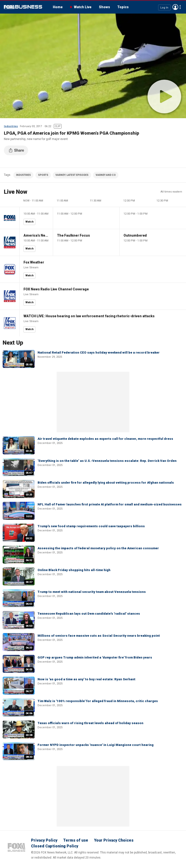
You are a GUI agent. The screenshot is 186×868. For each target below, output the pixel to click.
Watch (30, 222)
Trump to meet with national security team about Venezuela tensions (92, 592)
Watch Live (83, 7)
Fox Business (23, 7)
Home (58, 7)
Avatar (175, 7)
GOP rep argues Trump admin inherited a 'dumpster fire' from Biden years (95, 657)
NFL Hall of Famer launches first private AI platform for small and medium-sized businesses (110, 504)
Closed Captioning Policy (55, 846)
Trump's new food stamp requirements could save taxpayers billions (91, 526)
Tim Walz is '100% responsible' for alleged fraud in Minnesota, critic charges (98, 701)
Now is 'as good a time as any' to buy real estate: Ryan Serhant (86, 679)
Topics (123, 7)
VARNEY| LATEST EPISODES (72, 175)
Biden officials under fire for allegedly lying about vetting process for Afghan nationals (106, 483)
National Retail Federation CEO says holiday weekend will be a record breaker (99, 353)
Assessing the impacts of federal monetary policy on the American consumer (98, 548)
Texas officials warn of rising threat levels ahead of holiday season (90, 723)
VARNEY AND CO (106, 175)
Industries (11, 126)
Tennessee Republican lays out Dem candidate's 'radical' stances (89, 614)
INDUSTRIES (23, 175)
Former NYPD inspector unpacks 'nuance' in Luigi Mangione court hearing (96, 745)
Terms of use (76, 840)
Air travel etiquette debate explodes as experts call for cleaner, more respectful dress (105, 439)
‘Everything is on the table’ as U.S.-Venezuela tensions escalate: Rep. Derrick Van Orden (107, 461)
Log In (164, 7)
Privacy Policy (44, 840)
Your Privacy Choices (114, 840)
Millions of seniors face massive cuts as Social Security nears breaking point (99, 636)
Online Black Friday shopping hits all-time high (74, 570)
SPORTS (43, 175)
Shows (104, 7)
